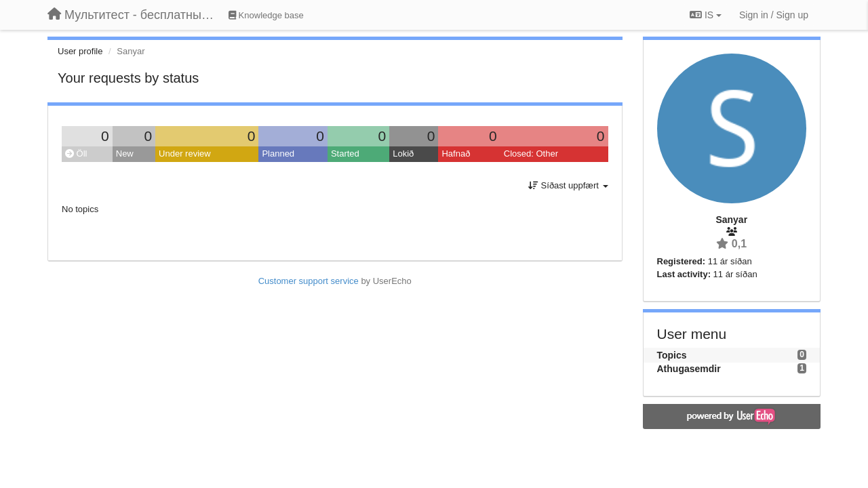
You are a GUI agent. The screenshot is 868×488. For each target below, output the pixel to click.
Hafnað (456, 154)
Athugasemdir (689, 369)
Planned (278, 154)
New (125, 154)
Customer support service (309, 281)
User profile (80, 51)
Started (345, 154)
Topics (672, 355)
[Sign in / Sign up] (774, 15)
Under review (185, 154)
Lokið (403, 154)
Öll (76, 154)
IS (706, 15)
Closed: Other (531, 154)
